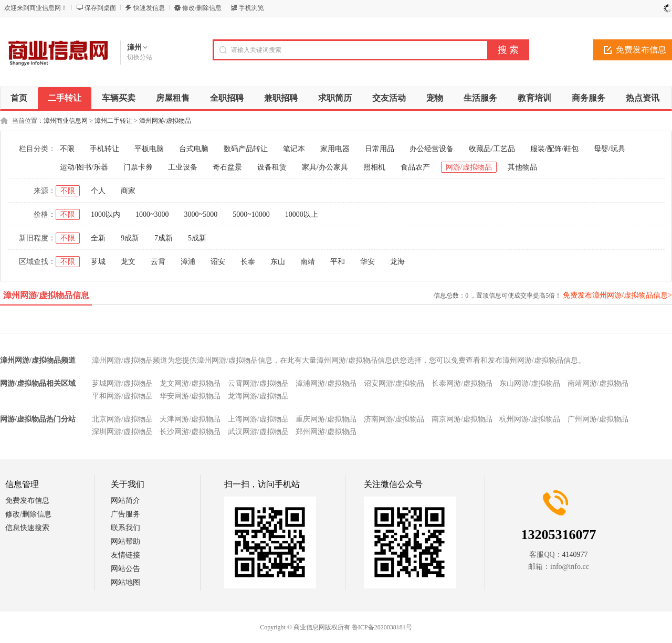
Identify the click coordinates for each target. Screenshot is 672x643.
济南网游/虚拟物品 (394, 419)
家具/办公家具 (325, 167)
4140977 (575, 555)
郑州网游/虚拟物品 (326, 432)
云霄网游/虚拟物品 (258, 383)
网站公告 (125, 569)
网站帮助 (125, 541)
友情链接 (125, 555)
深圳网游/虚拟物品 (122, 432)
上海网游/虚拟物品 (258, 419)
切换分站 (140, 57)
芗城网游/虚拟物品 (122, 383)
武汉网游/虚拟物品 (258, 432)
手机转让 (104, 149)
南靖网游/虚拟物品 (598, 383)
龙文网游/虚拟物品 (190, 383)
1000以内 (106, 214)
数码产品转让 (246, 149)
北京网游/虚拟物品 (122, 419)
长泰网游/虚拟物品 (462, 383)
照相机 (374, 167)
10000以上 (302, 214)
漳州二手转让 (113, 121)
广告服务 (125, 514)
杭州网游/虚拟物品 (530, 419)
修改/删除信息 (202, 8)
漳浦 (188, 262)
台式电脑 (194, 149)
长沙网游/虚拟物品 (190, 432)
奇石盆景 (227, 167)
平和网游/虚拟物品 (122, 396)
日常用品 (380, 149)
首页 (19, 98)
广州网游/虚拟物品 (598, 419)
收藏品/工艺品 (492, 149)
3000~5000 (201, 214)
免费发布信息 (27, 500)
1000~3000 (152, 214)
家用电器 (335, 149)
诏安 (218, 262)
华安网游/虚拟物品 (190, 396)
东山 (278, 262)
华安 (367, 262)
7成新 (164, 238)
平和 (338, 262)
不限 (67, 149)
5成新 (197, 238)
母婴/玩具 (610, 149)
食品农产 (415, 167)
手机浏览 (251, 8)
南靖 (308, 262)
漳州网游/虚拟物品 (165, 121)
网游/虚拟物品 (469, 167)
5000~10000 (251, 214)
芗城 (98, 262)
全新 (98, 238)
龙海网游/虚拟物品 (258, 396)
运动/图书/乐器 (84, 167)
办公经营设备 (432, 149)
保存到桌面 (100, 8)
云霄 (158, 262)
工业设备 (183, 167)
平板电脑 (149, 149)
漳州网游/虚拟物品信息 (46, 295)
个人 (98, 191)
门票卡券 (138, 167)
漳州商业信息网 (66, 121)
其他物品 (522, 167)
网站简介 (125, 500)
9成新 (130, 238)
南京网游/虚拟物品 (462, 419)
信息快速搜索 (27, 528)
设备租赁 (272, 167)
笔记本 (294, 149)
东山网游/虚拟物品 (530, 383)
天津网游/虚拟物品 (190, 419)
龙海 (397, 262)
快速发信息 (149, 8)
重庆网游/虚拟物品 (326, 419)
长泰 (248, 262)
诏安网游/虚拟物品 (394, 383)
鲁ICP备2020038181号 (382, 627)
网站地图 (125, 582)
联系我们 (125, 528)
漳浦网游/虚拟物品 (326, 383)
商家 (128, 191)
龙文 (128, 262)
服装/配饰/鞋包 (554, 149)
